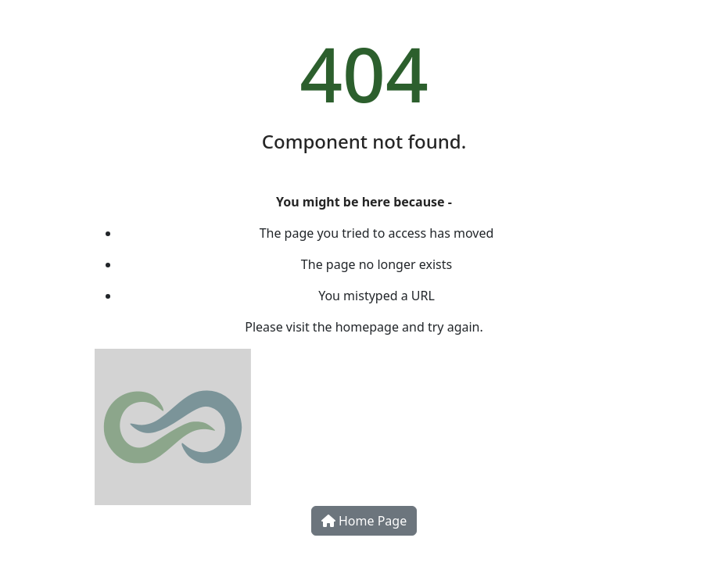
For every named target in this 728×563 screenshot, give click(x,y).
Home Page (364, 521)
